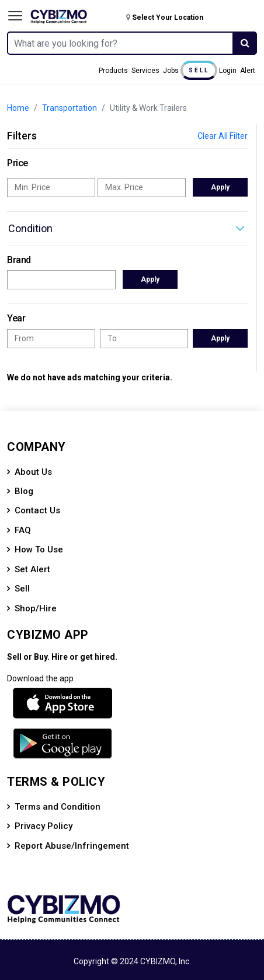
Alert (248, 71)
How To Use (39, 549)
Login (228, 71)
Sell (199, 70)
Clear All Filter (223, 136)
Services (145, 71)
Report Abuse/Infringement (72, 846)
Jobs (171, 71)
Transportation (70, 108)
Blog (24, 491)
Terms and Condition (58, 807)
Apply (220, 187)
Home (18, 108)
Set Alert (32, 569)
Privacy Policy (44, 826)
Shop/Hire (36, 608)
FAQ (23, 530)
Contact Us (37, 510)
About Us (33, 472)
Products (113, 71)
